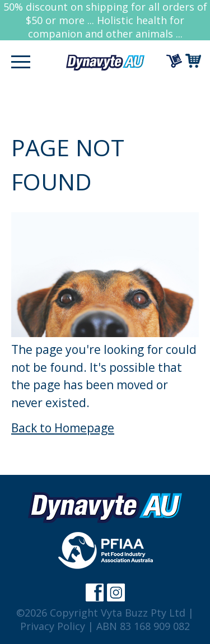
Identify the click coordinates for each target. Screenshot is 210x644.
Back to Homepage (63, 428)
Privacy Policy (53, 626)
